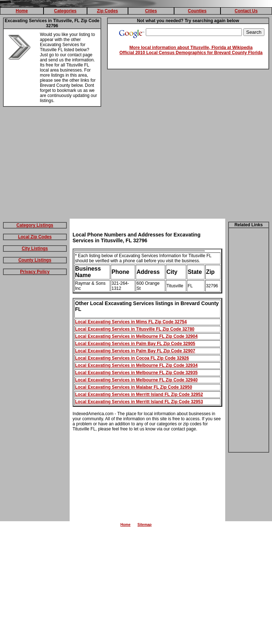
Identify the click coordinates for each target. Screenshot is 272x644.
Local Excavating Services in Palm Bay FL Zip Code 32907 (135, 351)
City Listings (35, 248)
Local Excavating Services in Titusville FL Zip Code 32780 (135, 329)
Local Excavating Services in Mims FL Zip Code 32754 (131, 322)
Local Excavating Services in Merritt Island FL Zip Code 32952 (139, 394)
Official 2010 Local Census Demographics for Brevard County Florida (191, 53)
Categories (65, 11)
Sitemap (145, 525)
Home (22, 11)
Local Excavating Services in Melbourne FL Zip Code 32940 (136, 380)
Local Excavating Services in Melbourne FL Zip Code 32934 (136, 365)
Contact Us (246, 11)
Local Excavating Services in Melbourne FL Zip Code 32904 (136, 336)
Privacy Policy (35, 272)
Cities (151, 11)
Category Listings (35, 225)
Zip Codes (107, 11)
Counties (197, 11)
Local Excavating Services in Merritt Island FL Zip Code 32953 (139, 402)
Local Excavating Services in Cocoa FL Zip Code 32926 (132, 358)
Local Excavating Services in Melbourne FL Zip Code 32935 (136, 373)
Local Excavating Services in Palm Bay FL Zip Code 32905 (135, 344)
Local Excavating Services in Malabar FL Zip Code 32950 (134, 387)
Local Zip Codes (35, 237)
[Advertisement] (136, 164)
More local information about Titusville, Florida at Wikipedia (191, 48)
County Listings (35, 260)
